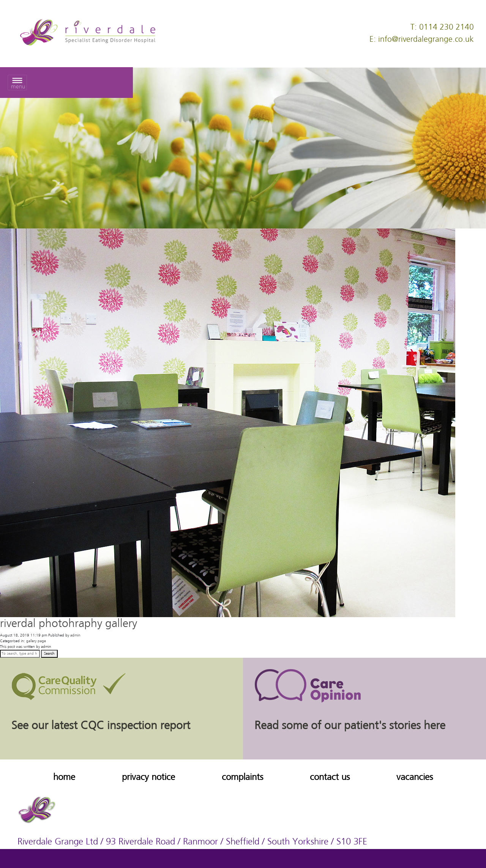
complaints (242, 777)
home (64, 777)
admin (75, 635)
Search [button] (49, 654)
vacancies (415, 777)
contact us (330, 777)
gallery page (36, 641)
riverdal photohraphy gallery (69, 624)
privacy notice (148, 777)
